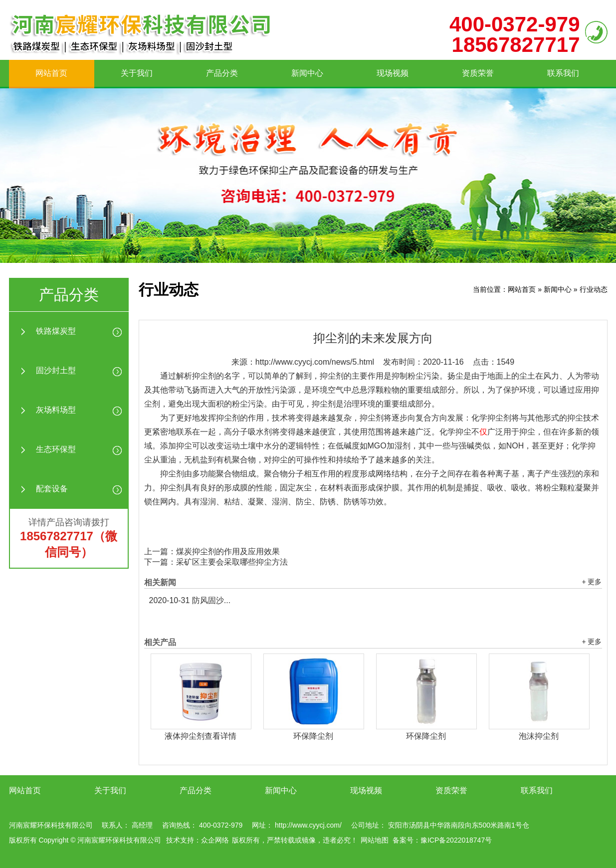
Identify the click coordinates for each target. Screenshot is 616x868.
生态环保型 (56, 449)
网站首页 (51, 73)
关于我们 (137, 73)
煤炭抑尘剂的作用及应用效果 (228, 551)
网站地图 (375, 840)
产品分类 (222, 73)
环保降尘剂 (313, 736)
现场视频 (393, 73)
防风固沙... (190, 600)
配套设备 (52, 489)
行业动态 (594, 289)
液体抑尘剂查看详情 (201, 736)
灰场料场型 (56, 410)
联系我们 (563, 73)
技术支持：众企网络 (198, 840)
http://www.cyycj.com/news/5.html (315, 362)
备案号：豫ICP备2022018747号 (442, 840)
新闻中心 (307, 73)
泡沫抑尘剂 (539, 736)
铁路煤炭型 (56, 331)
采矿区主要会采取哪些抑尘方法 (232, 562)
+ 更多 (592, 582)
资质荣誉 (478, 73)
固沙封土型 (56, 370)
